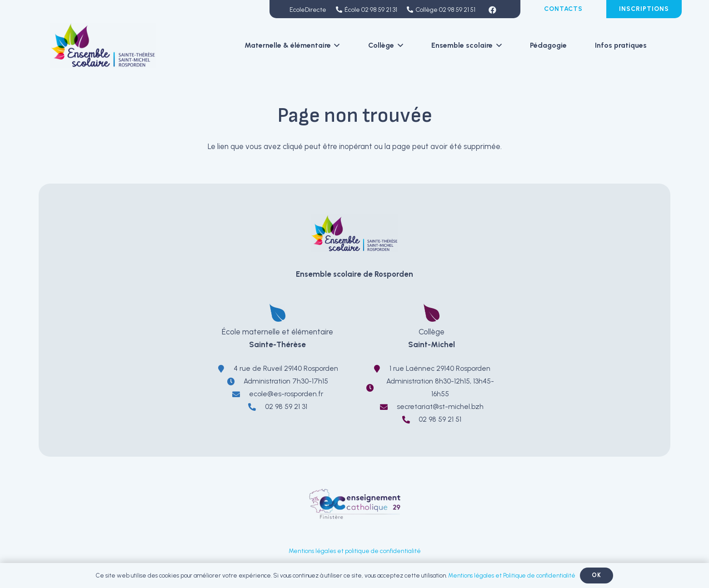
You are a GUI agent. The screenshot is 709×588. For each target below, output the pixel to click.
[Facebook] (493, 10)
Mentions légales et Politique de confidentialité (512, 576)
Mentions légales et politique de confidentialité (355, 551)
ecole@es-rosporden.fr (286, 394)
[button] (335, 45)
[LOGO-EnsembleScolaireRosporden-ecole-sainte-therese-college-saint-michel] (103, 45)
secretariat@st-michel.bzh (440, 406)
